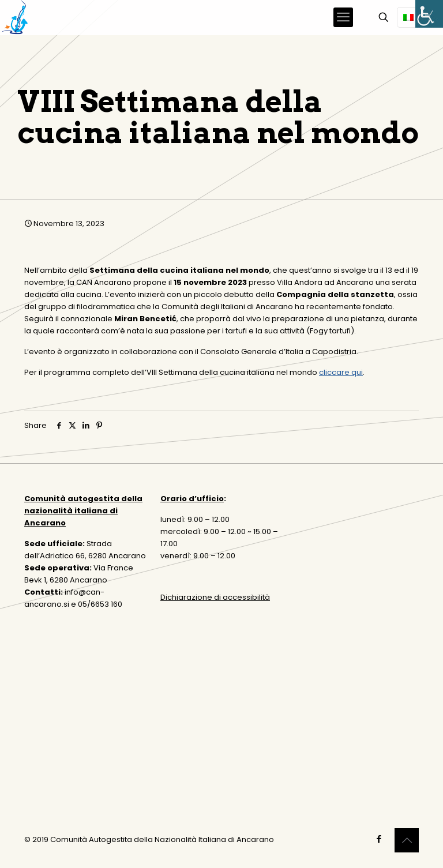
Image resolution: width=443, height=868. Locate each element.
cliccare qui (341, 372)
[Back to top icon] (407, 840)
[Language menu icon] (413, 17)
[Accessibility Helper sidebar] (429, 14)
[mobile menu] (343, 17)
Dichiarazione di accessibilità (215, 597)
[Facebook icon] (379, 839)
